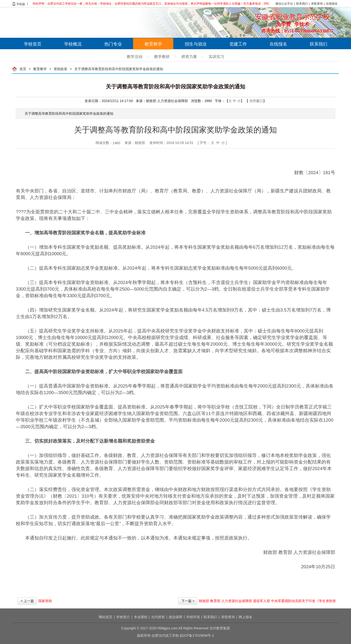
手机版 (21, 4)
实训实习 (216, 57)
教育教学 (153, 44)
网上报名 (245, 617)
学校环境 (193, 617)
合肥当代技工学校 (66, 23)
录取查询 (317, 4)
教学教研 (162, 57)
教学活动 (135, 57)
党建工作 (238, 44)
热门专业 (113, 44)
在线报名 (332, 4)
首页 (23, 69)
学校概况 (73, 44)
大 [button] (213, 143)
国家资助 (45, 601)
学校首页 (33, 44)
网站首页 (106, 617)
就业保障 (175, 617)
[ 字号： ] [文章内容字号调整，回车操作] (212, 143)
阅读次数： (108, 143)
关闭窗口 (256, 101)
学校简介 (123, 617)
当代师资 (158, 617)
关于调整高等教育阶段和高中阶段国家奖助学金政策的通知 (119, 69)
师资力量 (189, 57)
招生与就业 (196, 44)
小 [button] (223, 143)
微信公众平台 (284, 4)
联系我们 (302, 4)
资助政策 (60, 69)
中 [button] (218, 143)
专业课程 (141, 617)
